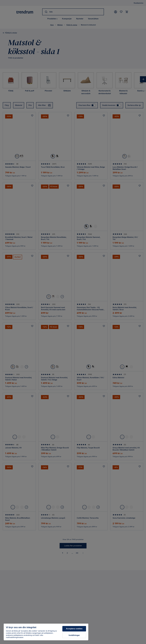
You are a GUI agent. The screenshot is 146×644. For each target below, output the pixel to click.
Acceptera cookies (74, 629)
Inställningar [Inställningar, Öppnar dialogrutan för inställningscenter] (74, 635)
